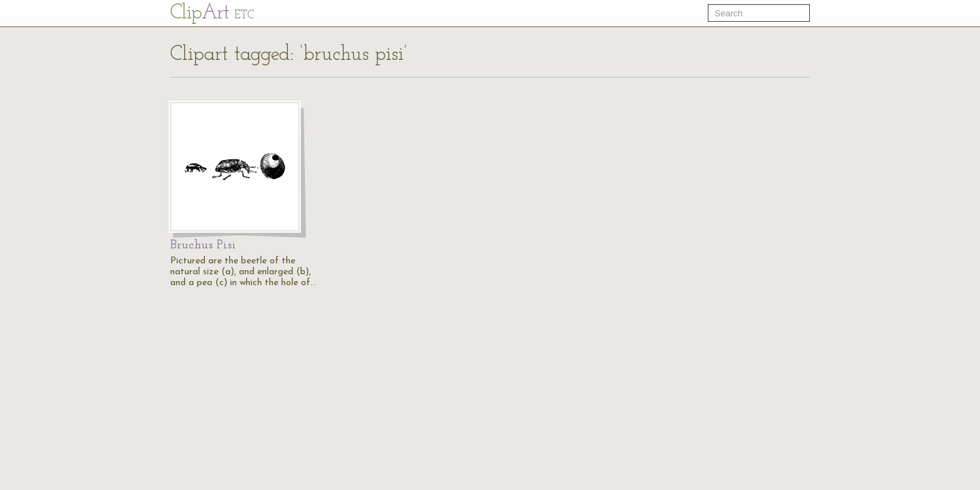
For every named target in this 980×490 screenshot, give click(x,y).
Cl (212, 13)
